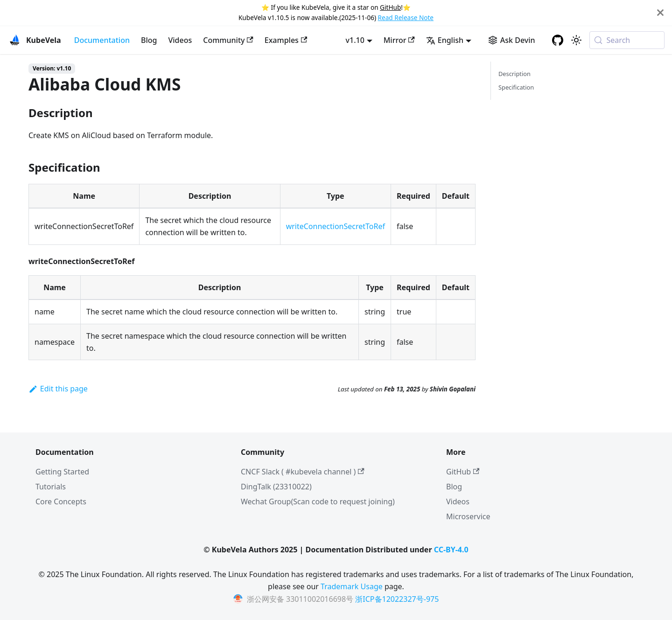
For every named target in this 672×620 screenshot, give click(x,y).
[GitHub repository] (558, 40)
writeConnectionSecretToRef (336, 226)
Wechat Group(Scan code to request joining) (318, 502)
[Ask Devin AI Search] (512, 40)
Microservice (468, 516)
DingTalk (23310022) (276, 487)
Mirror (399, 40)
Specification (516, 87)
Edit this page (58, 389)
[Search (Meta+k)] (627, 40)
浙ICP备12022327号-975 (397, 599)
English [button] (445, 40)
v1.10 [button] (355, 40)
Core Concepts (61, 502)
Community (228, 40)
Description (514, 74)
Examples (286, 40)
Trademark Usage (352, 586)
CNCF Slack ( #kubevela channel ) (303, 472)
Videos (180, 40)
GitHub (390, 7)
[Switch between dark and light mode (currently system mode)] (576, 40)
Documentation (102, 40)
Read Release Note (406, 17)
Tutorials (51, 487)
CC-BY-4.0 (451, 550)
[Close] (660, 13)
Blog (149, 40)
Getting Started (62, 472)
